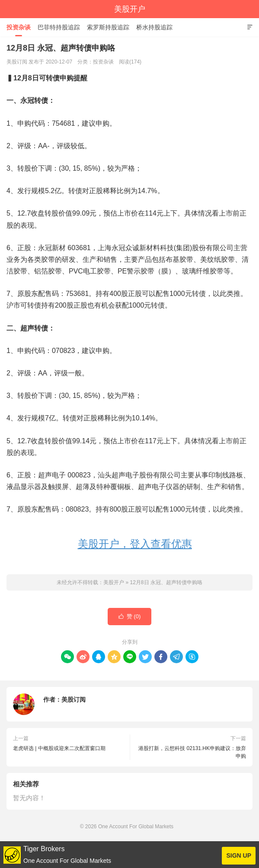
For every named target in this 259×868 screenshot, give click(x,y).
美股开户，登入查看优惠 (135, 544)
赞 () (130, 617)
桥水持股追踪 (154, 27)
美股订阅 (74, 699)
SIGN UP (239, 855)
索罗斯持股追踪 (108, 27)
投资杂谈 (19, 27)
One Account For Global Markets (136, 827)
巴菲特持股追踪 (59, 27)
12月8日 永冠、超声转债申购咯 (166, 582)
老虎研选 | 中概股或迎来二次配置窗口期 (59, 748)
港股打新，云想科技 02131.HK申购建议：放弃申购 (192, 752)
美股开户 (130, 9)
